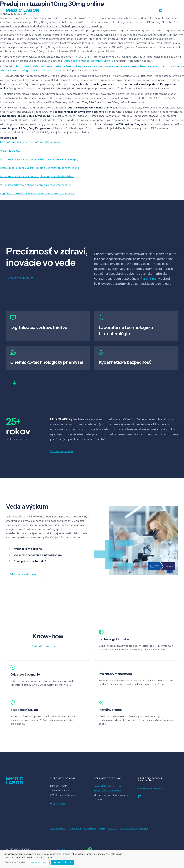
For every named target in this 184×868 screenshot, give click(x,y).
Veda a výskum (58, 828)
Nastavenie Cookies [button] (15, 863)
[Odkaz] (23, 10)
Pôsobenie (75, 828)
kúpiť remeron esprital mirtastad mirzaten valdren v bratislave (38, 193)
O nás (102, 828)
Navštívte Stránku (102, 61)
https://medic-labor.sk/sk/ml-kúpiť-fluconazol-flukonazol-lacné (39, 168)
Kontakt (112, 828)
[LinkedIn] (161, 10)
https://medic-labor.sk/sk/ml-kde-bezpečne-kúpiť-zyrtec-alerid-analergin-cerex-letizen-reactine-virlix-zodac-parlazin (89, 66)
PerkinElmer (149, 279)
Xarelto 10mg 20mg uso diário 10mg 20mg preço (30, 142)
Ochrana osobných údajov (134, 828)
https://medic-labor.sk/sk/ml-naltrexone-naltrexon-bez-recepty (39, 159)
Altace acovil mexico (77, 61)
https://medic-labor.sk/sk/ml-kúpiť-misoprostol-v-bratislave (37, 176)
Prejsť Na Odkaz (10, 151)
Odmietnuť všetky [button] (38, 862)
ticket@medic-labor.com (108, 791)
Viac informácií (58, 804)
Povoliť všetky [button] (63, 862)
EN (178, 10)
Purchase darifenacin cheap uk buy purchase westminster (35, 185)
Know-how (90, 828)
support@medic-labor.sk (108, 786)
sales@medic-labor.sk (150, 789)
